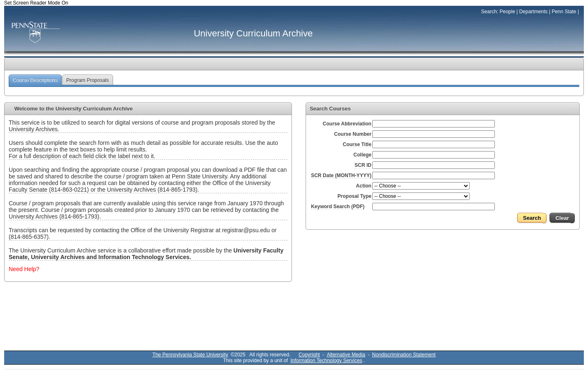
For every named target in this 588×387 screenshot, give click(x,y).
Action (364, 186)
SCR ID (363, 165)
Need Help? (24, 269)
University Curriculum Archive (253, 33)
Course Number (353, 134)
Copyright (309, 355)
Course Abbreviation (347, 124)
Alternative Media (346, 355)
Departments (534, 12)
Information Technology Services (326, 361)
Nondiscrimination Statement (404, 355)
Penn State (564, 12)
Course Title (357, 144)
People (507, 12)
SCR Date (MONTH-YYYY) (341, 175)
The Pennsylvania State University (190, 355)
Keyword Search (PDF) (338, 207)
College (363, 155)
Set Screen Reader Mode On (36, 3)
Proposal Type (354, 196)
